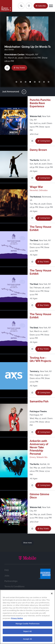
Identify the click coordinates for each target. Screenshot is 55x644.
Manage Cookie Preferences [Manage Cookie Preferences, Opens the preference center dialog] (28, 624)
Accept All (28, 639)
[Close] (52, 594)
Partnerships (11, 581)
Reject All (28, 631)
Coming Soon (45, 141)
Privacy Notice (17, 618)
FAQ (7, 570)
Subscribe (42, 6)
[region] (28, 617)
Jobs (7, 576)
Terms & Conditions (14, 586)
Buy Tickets (21, 68)
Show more (28, 543)
